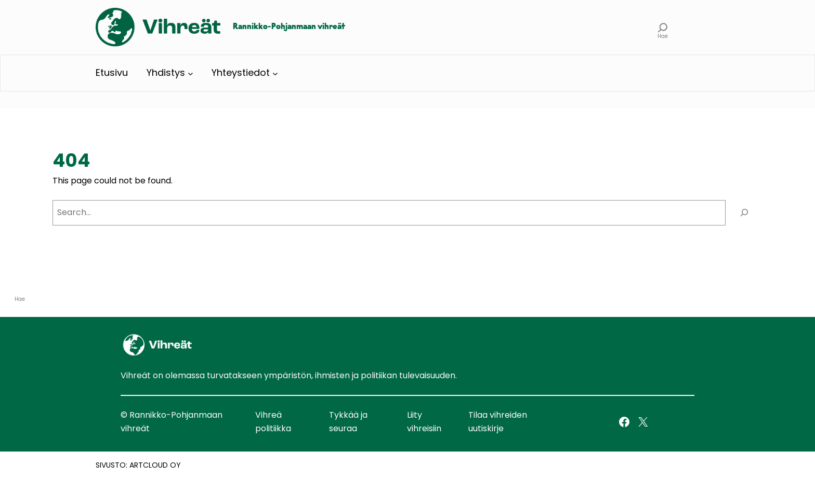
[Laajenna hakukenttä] (663, 27)
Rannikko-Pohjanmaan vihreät (289, 27)
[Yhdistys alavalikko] (190, 73)
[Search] (744, 213)
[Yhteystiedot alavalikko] (275, 73)
